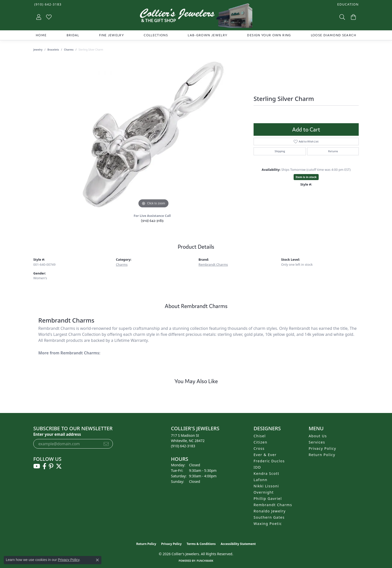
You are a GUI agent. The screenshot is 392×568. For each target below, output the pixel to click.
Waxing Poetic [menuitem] (268, 524)
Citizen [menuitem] (260, 442)
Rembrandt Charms (213, 264)
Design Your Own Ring (269, 35)
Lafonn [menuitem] (260, 480)
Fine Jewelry (112, 35)
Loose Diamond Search (334, 35)
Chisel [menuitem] (260, 436)
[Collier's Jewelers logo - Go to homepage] (196, 17)
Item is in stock (306, 177)
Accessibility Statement (238, 544)
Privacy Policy (322, 448)
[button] (347, 4)
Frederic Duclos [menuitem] (269, 461)
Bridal (73, 35)
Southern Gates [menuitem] (269, 517)
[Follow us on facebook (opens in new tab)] (44, 466)
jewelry (38, 50)
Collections (156, 35)
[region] (153, 134)
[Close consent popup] (97, 560)
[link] (47, 4)
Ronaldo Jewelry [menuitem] (270, 511)
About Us (318, 436)
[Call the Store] (183, 446)
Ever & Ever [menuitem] (265, 455)
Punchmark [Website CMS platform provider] (205, 561)
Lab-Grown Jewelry (208, 35)
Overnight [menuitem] (264, 492)
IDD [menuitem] (257, 467)
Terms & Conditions (201, 544)
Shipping (280, 151)
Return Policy (322, 455)
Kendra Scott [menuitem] (266, 473)
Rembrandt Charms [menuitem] (273, 505)
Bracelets (53, 50)
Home (41, 35)
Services (317, 442)
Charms (69, 50)
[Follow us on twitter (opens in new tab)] (59, 466)
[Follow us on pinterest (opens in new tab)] (51, 466)
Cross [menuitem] (259, 448)
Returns (333, 151)
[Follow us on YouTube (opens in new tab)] (37, 466)
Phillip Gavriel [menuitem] (268, 499)
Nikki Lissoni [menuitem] (266, 486)
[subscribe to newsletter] (106, 444)
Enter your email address (57, 434)
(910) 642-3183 (152, 221)
